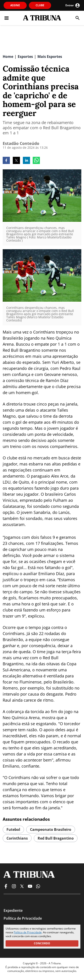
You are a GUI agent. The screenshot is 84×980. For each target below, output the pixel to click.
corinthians (17, 838)
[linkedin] (26, 161)
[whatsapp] (36, 161)
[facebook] (6, 161)
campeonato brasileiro (51, 829)
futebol (13, 829)
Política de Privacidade (28, 932)
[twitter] (16, 161)
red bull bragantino (56, 838)
